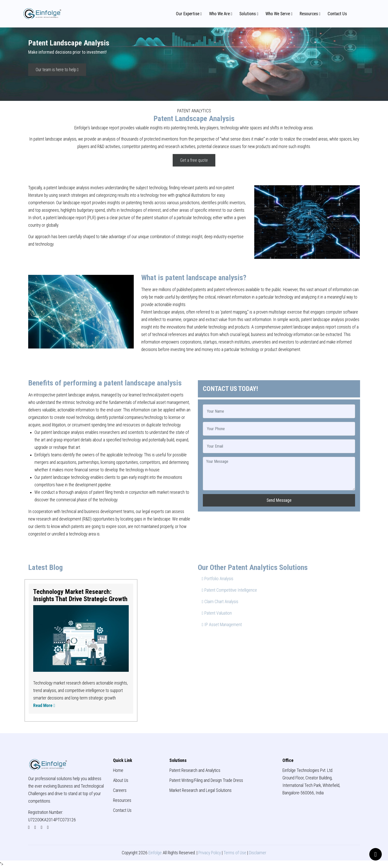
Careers (120, 790)
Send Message (279, 500)
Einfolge (155, 853)
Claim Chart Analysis (220, 602)
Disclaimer (258, 853)
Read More (44, 705)
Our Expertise (188, 14)
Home (118, 770)
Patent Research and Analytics (195, 770)
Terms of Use (235, 853)
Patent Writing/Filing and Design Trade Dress (206, 780)
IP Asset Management (222, 625)
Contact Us (337, 14)
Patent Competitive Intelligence (229, 590)
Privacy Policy (210, 853)
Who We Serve (278, 14)
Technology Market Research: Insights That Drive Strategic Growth (80, 595)
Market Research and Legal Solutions (200, 790)
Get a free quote (194, 160)
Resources (309, 14)
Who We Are (219, 14)
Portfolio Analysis (218, 579)
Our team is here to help (57, 70)
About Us (121, 780)
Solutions (248, 14)
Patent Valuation (217, 613)
